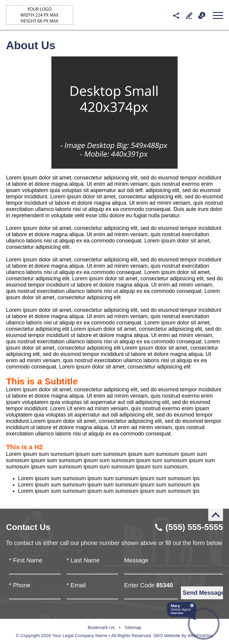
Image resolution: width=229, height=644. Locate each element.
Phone (20, 585)
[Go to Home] (40, 23)
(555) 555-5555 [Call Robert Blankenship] (194, 527)
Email (76, 585)
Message (136, 560)
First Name (26, 560)
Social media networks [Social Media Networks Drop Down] (176, 15)
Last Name (83, 560)
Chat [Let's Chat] (202, 15)
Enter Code (148, 585)
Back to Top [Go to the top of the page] (216, 515)
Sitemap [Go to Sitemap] (133, 627)
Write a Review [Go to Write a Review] (189, 15)
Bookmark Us (101, 627)
